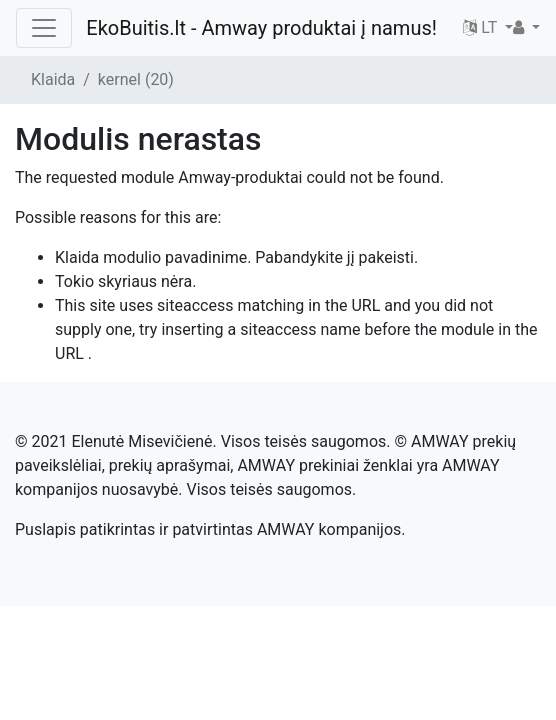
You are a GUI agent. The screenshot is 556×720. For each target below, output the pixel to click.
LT (482, 27)
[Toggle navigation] (44, 28)
